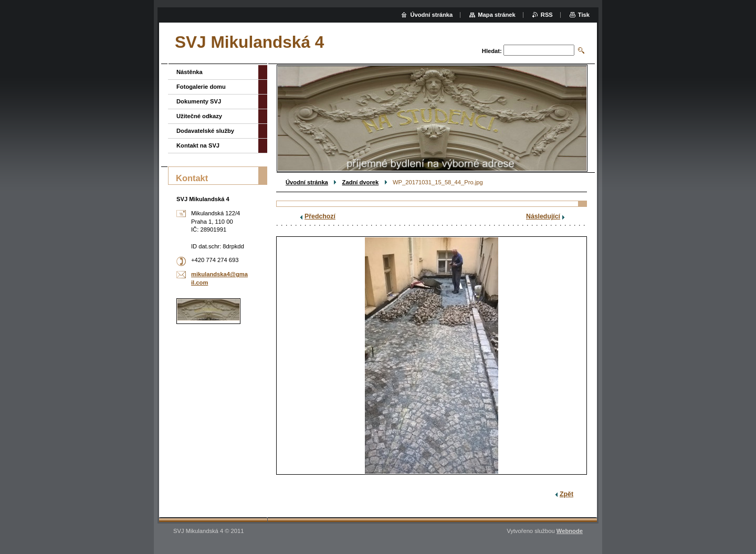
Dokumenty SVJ (199, 101)
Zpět (566, 494)
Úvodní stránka (307, 182)
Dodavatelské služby (205, 131)
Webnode (570, 531)
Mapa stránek (497, 15)
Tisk (584, 15)
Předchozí (320, 216)
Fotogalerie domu (201, 87)
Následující (543, 216)
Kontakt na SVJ (198, 145)
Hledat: (492, 51)
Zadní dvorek (361, 182)
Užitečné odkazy (199, 116)
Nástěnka (190, 72)
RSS (547, 15)
